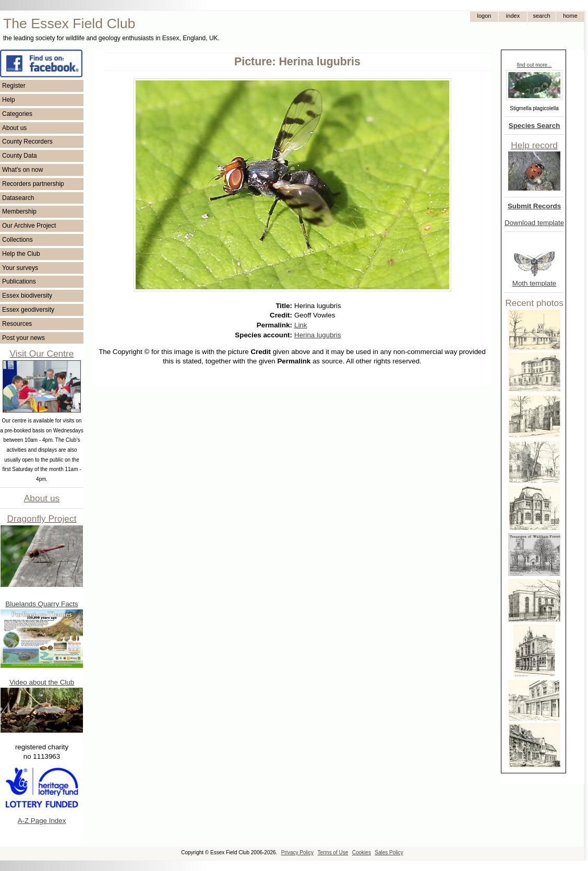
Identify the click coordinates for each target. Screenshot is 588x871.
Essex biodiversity (27, 296)
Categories (17, 114)
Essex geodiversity (28, 310)
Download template (534, 223)
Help (9, 100)
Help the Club (21, 254)
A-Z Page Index (42, 821)
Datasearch (18, 198)
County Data (20, 156)
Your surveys (20, 268)
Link (301, 325)
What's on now (22, 170)
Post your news (23, 338)
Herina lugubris (318, 335)
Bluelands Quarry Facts (41, 604)
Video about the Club (42, 682)
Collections (17, 240)
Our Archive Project (29, 226)
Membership (19, 211)
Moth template (534, 283)
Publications (19, 281)
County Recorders (27, 142)
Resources (17, 324)
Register (14, 86)
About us (14, 128)
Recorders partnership (33, 184)
